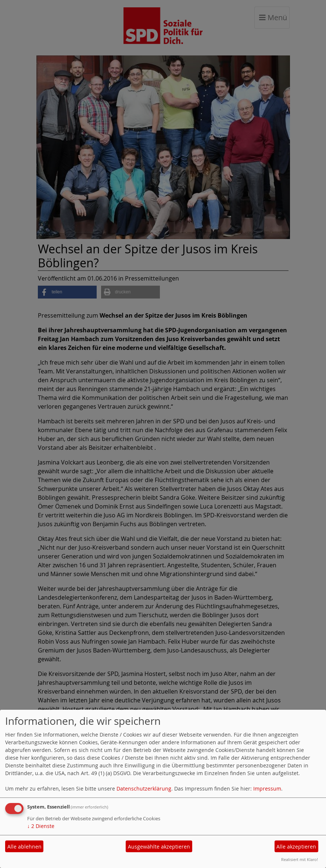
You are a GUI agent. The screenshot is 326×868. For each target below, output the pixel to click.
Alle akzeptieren (296, 847)
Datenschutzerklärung (144, 789)
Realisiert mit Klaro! (300, 859)
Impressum (267, 789)
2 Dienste (41, 826)
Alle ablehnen (24, 847)
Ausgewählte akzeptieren (159, 847)
